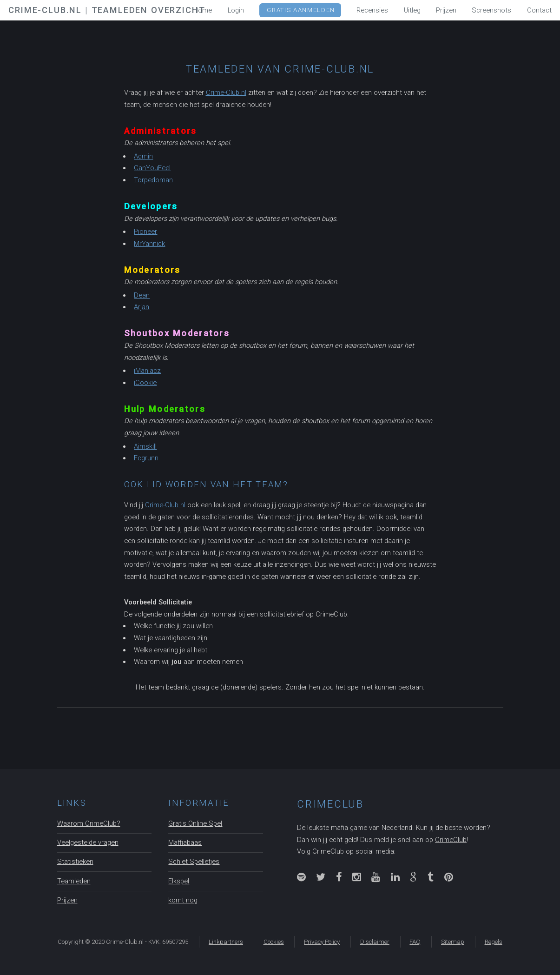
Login (236, 10)
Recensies (372, 10)
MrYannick (149, 244)
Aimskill (145, 446)
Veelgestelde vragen (88, 842)
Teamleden (74, 881)
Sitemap (453, 942)
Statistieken (75, 862)
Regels (494, 942)
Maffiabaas (185, 842)
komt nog (183, 900)
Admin (143, 156)
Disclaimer (375, 942)
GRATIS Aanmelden (301, 10)
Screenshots (491, 10)
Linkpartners (226, 942)
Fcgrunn (146, 458)
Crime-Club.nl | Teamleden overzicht (107, 10)
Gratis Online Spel (195, 823)
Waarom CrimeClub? (89, 823)
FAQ (415, 942)
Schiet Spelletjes (194, 862)
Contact (539, 10)
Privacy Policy (322, 942)
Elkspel (179, 881)
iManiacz (147, 371)
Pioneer (145, 232)
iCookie (145, 383)
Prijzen (67, 900)
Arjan (142, 307)
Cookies (274, 942)
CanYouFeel (152, 168)
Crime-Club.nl (226, 93)
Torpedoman (153, 180)
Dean (142, 295)
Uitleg (412, 10)
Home (203, 10)
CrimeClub (451, 840)
